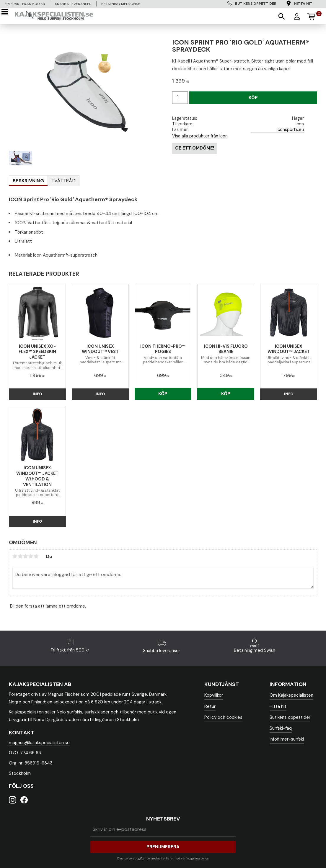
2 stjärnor (20, 556)
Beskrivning (28, 181)
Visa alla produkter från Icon (200, 136)
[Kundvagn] (314, 15)
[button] (7, 12)
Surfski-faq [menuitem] (281, 728)
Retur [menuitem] (210, 706)
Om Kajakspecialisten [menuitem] (291, 695)
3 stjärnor (25, 556)
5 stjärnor (36, 556)
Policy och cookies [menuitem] (223, 717)
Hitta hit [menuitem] (303, 4)
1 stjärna (15, 556)
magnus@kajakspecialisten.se (39, 743)
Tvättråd (63, 181)
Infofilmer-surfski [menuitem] (287, 739)
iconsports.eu (290, 129)
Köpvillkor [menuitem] (214, 695)
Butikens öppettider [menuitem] (256, 4)
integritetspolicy (197, 858)
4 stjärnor (31, 556)
